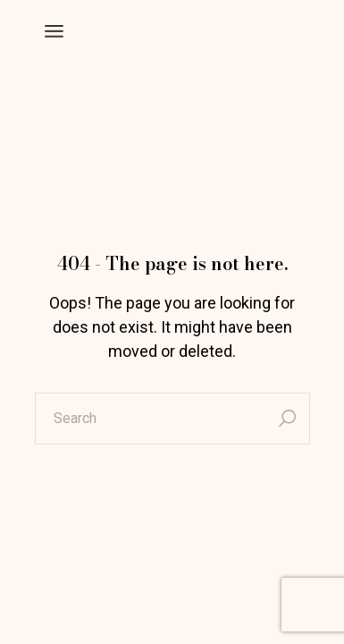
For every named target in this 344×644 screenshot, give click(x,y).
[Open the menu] (54, 31)
